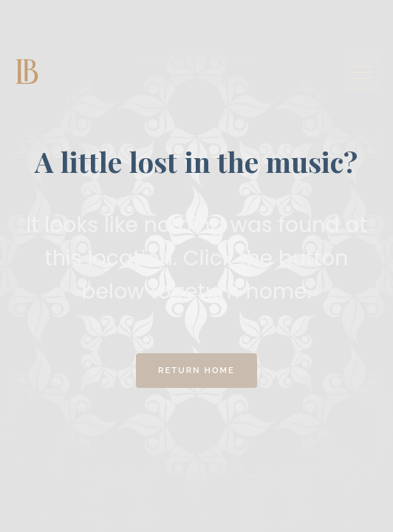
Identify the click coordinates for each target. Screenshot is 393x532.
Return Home (196, 370)
